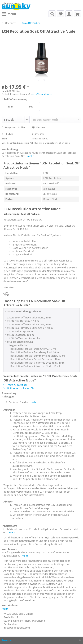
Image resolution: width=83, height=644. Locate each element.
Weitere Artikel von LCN (19, 388)
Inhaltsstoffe (9, 526)
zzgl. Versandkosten (42, 94)
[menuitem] (9, 14)
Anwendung (9, 393)
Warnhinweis (10, 549)
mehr (30, 156)
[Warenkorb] (77, 14)
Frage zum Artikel (14, 127)
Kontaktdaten (10, 605)
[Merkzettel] (60, 14)
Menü (9, 13)
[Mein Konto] (69, 14)
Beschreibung (10, 149)
